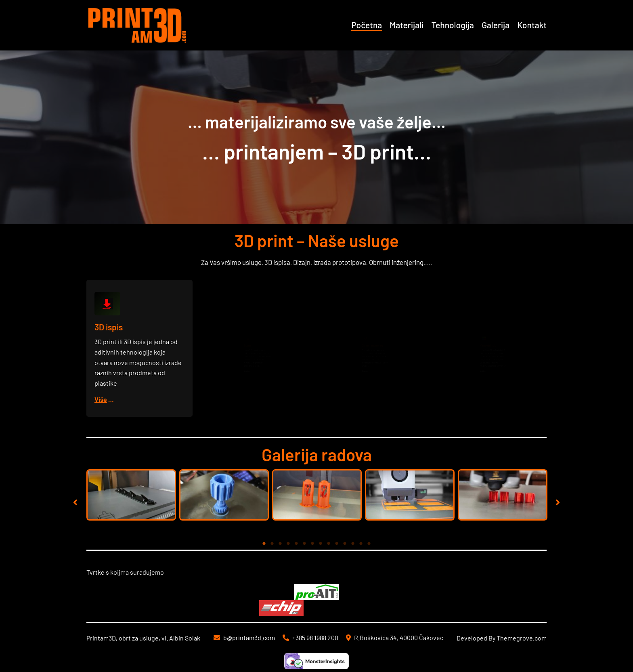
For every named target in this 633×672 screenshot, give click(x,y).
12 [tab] (353, 544)
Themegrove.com (522, 638)
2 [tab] (272, 544)
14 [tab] (369, 544)
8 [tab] (321, 544)
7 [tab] (312, 544)
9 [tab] (329, 544)
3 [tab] (280, 544)
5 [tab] (296, 544)
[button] (75, 502)
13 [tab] (361, 544)
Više (101, 399)
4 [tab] (288, 544)
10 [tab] (337, 544)
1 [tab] (264, 544)
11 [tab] (345, 544)
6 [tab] (304, 544)
